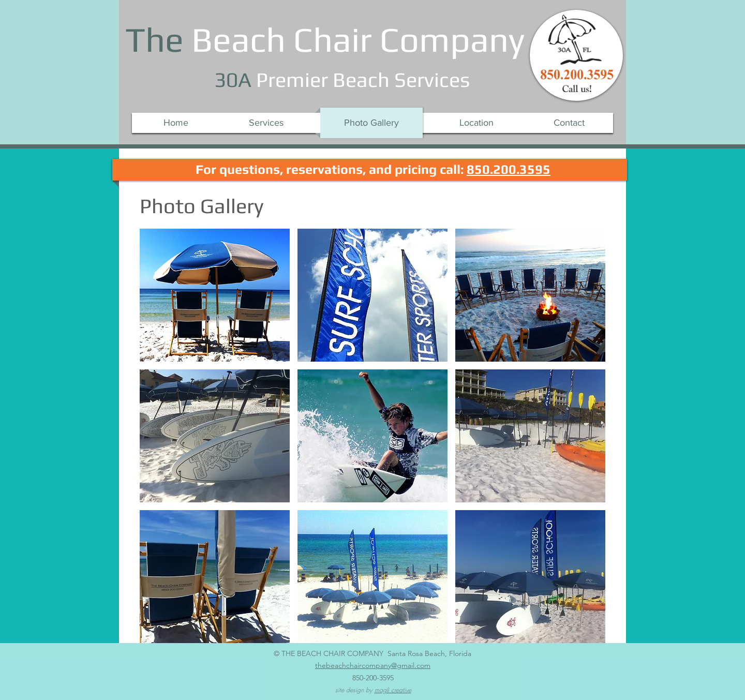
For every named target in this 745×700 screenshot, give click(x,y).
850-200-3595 (373, 678)
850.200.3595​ (509, 169)
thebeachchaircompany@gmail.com (373, 665)
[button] (215, 295)
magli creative (393, 690)
